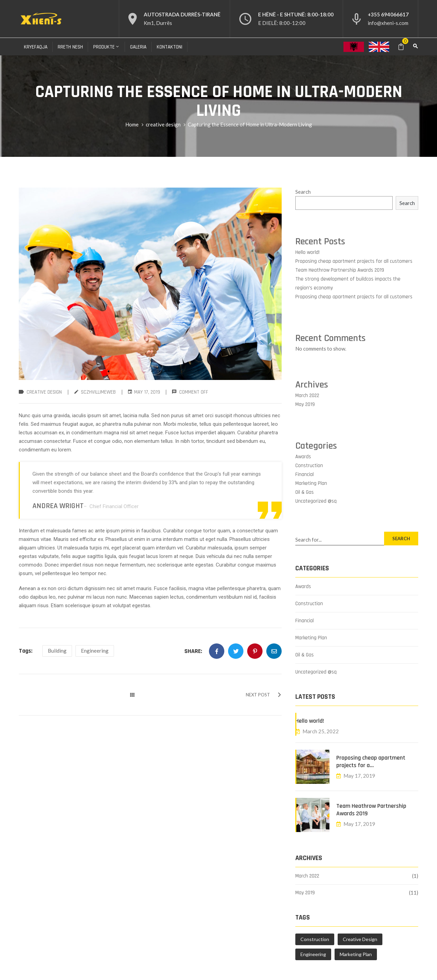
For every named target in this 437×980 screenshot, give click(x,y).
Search (303, 192)
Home (132, 124)
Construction (309, 466)
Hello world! (307, 252)
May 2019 (305, 404)
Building (57, 651)
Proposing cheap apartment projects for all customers (354, 261)
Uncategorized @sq (316, 501)
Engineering (95, 651)
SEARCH (401, 539)
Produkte (107, 47)
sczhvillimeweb (98, 392)
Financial (305, 474)
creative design (163, 124)
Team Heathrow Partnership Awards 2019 (340, 270)
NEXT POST (264, 695)
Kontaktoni (170, 47)
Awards (303, 457)
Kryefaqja (36, 47)
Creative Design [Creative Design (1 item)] (360, 939)
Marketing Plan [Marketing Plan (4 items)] (356, 954)
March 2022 (307, 396)
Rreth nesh (70, 47)
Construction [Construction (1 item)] (315, 939)
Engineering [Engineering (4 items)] (313, 954)
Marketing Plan (311, 483)
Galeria (138, 47)
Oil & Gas (305, 492)
